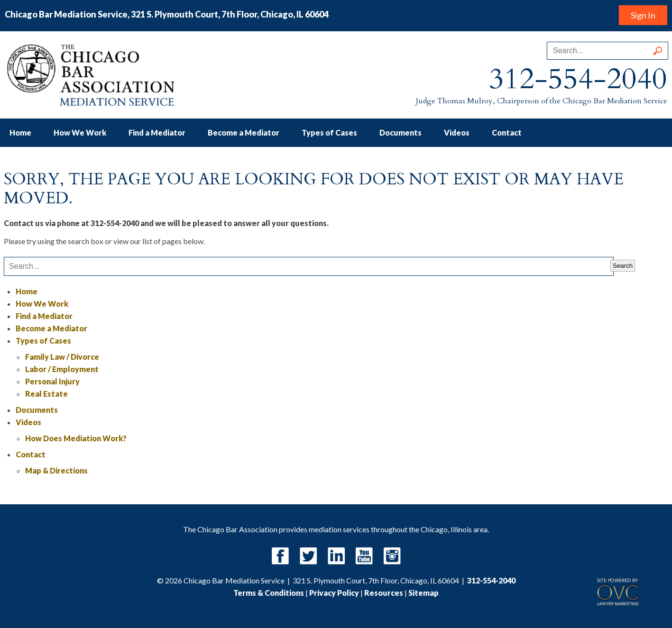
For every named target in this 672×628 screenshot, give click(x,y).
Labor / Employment (62, 369)
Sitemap (423, 593)
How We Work (80, 132)
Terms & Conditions (269, 593)
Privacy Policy (334, 593)
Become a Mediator (244, 132)
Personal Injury (52, 381)
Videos (457, 132)
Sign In (643, 15)
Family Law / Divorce (62, 357)
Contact (507, 132)
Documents (400, 132)
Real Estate (46, 394)
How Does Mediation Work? (76, 438)
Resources (384, 593)
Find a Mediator (157, 132)
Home (20, 132)
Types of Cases (329, 132)
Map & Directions (56, 470)
